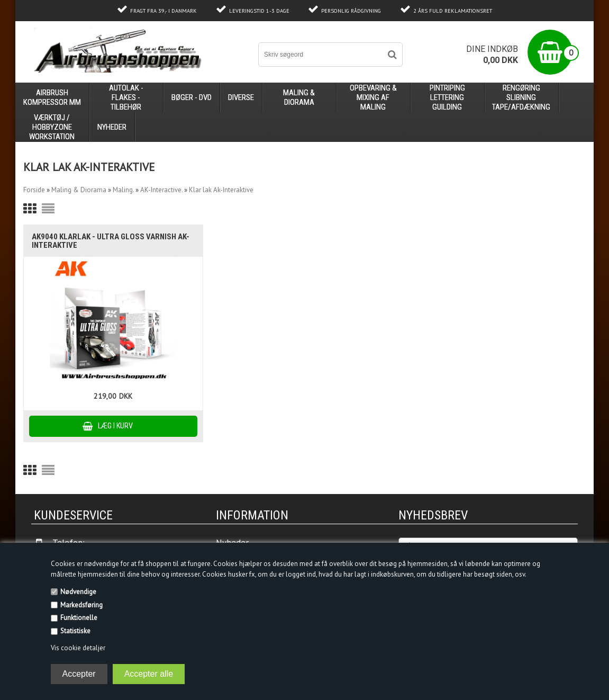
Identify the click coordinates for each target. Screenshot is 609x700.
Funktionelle (79, 618)
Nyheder (112, 127)
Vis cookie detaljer (78, 648)
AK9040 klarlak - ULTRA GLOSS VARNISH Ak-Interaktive (111, 241)
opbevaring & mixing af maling (373, 97)
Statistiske (75, 631)
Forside (34, 190)
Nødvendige (78, 592)
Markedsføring (81, 605)
